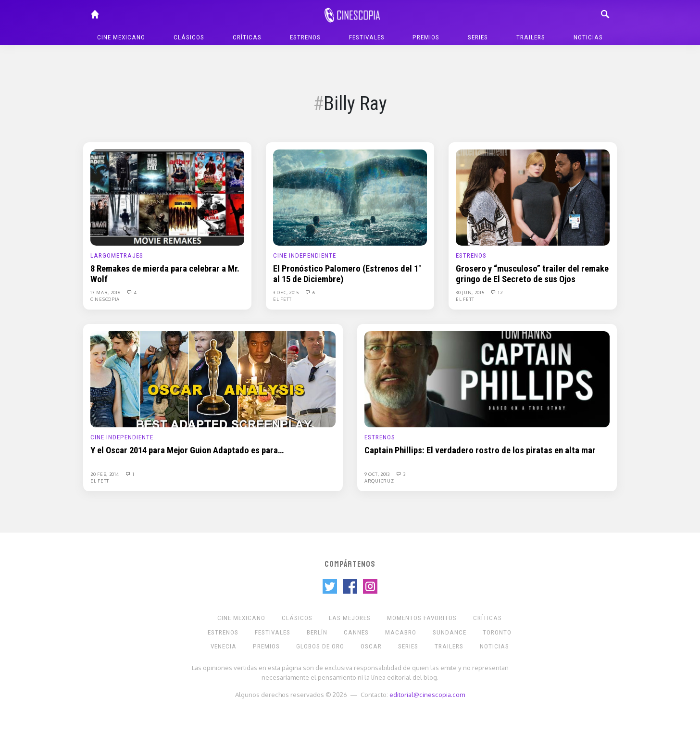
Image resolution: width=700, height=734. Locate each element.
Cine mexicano (121, 37)
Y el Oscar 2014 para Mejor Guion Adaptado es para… (187, 450)
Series (478, 37)
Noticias (588, 37)
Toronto (497, 632)
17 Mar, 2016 (106, 292)
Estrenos (305, 37)
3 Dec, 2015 (287, 292)
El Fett (282, 299)
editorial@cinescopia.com (427, 694)
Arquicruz (379, 481)
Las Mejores (350, 618)
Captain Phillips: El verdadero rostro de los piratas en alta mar (480, 450)
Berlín (317, 632)
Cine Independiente (305, 255)
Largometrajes (117, 255)
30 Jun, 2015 (471, 292)
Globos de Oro (320, 646)
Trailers (531, 37)
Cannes (356, 632)
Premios (426, 37)
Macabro (401, 632)
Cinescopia (105, 299)
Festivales (367, 37)
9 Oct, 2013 (378, 474)
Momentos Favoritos (422, 618)
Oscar (371, 646)
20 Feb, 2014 (105, 474)
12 (496, 292)
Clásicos (189, 37)
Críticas (247, 37)
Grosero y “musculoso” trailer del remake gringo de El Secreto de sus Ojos (532, 274)
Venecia (224, 646)
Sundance (450, 632)
